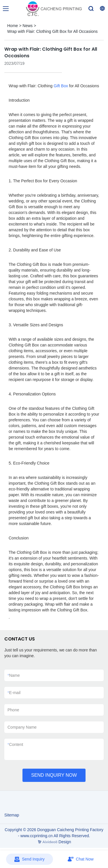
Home (13, 26)
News (28, 26)
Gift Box (61, 86)
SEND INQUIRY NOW (54, 775)
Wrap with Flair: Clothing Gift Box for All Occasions (52, 31)
